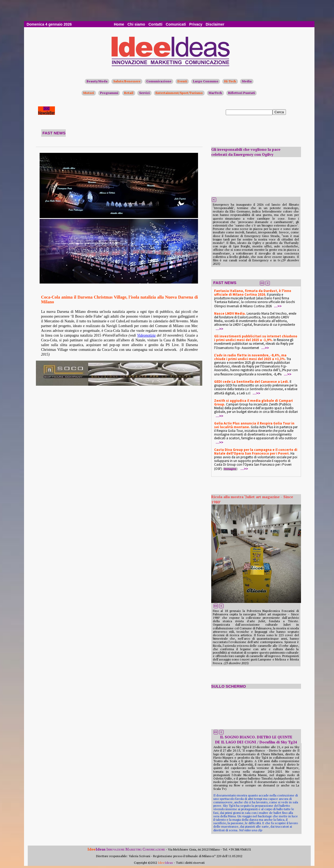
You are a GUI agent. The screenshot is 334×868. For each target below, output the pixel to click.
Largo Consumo (206, 81)
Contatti (155, 24)
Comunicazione (159, 81)
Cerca (279, 112)
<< (262, 283)
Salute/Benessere (127, 81)
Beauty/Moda (97, 81)
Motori (89, 93)
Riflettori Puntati (242, 93)
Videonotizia (147, 335)
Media (247, 81)
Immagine (230, 469)
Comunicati (176, 24)
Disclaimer (215, 24)
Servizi (144, 93)
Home (119, 24)
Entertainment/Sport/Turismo (179, 93)
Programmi (109, 93)
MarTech (215, 93)
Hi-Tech (230, 81)
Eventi (182, 81)
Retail (129, 93)
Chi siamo (136, 24)
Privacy (196, 24)
